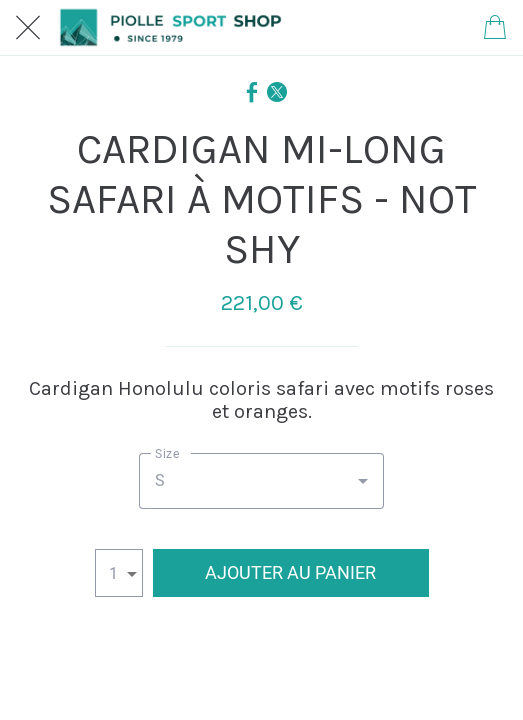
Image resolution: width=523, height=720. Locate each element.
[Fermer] (28, 28)
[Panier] (495, 28)
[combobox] (261, 481)
